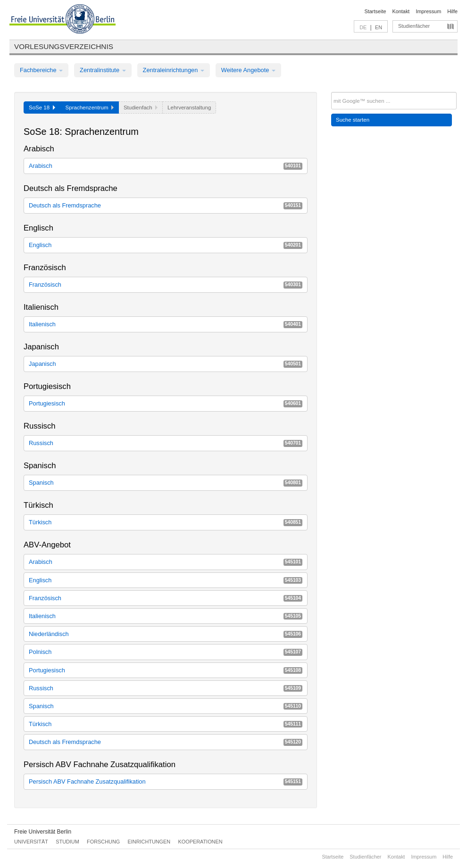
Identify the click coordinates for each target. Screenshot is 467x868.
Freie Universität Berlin (43, 832)
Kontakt (401, 11)
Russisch (166, 443)
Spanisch (166, 483)
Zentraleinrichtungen (174, 70)
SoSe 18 (42, 107)
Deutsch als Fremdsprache (166, 205)
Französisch (166, 285)
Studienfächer (414, 26)
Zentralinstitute (103, 70)
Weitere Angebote (248, 70)
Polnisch (166, 652)
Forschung (103, 842)
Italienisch (166, 324)
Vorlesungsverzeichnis (64, 46)
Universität (31, 842)
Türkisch (166, 522)
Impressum (428, 11)
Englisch (166, 245)
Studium (67, 842)
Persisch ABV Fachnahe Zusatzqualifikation (166, 781)
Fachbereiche (41, 70)
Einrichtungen (149, 842)
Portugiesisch (166, 403)
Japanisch (166, 364)
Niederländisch (166, 634)
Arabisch (166, 166)
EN (379, 27)
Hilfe (452, 11)
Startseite (375, 11)
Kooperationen (200, 842)
